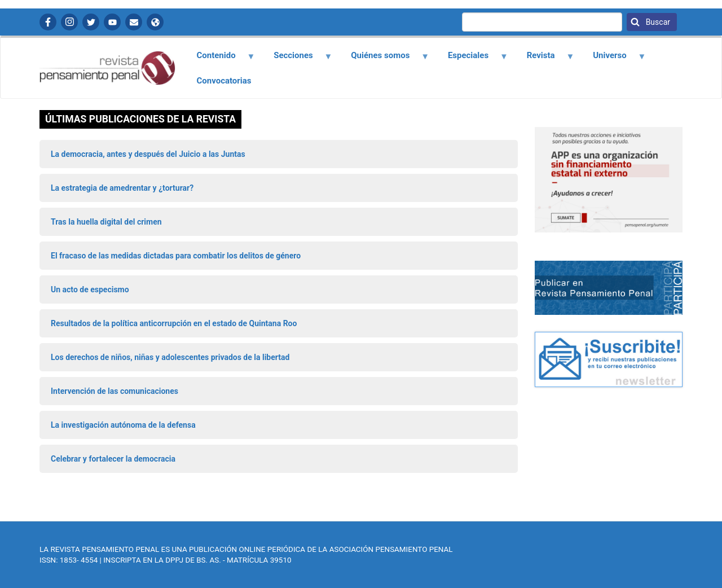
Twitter (91, 22)
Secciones (297, 59)
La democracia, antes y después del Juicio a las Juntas (148, 154)
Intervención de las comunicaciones (115, 391)
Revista (544, 59)
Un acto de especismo (90, 289)
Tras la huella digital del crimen (106, 222)
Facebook (48, 22)
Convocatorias (224, 81)
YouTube (112, 22)
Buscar (657, 22)
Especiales (471, 59)
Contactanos (134, 22)
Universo (613, 59)
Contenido (219, 59)
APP (155, 22)
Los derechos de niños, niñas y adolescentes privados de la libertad (170, 357)
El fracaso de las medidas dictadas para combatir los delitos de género (176, 256)
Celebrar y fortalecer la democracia (113, 459)
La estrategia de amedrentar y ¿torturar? (122, 188)
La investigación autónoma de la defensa (123, 425)
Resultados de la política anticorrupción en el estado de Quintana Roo (174, 323)
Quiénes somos (384, 59)
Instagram (69, 22)
